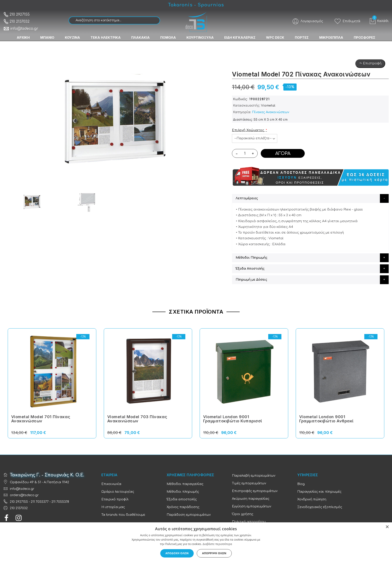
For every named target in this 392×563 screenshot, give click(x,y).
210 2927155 (16, 15)
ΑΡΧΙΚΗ (23, 37)
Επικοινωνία (111, 484)
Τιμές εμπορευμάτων (249, 483)
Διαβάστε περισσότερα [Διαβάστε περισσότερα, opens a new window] (217, 544)
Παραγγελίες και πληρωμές (319, 492)
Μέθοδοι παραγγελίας (185, 484)
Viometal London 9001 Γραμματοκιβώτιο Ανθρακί (326, 419)
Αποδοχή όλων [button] (177, 553)
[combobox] (114, 20)
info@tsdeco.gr (21, 29)
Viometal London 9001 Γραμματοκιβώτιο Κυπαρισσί (233, 419)
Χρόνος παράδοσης (183, 507)
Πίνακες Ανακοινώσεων (271, 112)
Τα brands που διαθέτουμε (123, 515)
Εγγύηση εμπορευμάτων (252, 506)
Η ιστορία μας (113, 507)
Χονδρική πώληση (312, 499)
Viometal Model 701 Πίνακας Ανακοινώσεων (41, 419)
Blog (301, 484)
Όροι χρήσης (243, 514)
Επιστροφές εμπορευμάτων (255, 491)
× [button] (387, 527)
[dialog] (196, 543)
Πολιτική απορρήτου (249, 522)
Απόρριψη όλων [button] (214, 553)
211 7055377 (40, 502)
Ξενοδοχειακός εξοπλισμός (320, 507)
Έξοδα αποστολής (182, 499)
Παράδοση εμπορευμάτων (189, 515)
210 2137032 (16, 22)
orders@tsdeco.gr (24, 495)
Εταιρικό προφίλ (115, 499)
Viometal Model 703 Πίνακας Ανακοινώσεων (137, 419)
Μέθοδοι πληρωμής (183, 492)
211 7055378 (60, 502)
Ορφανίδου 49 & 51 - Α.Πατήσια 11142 (39, 482)
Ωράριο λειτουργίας (118, 492)
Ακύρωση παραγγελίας (251, 499)
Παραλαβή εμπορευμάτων (254, 476)
